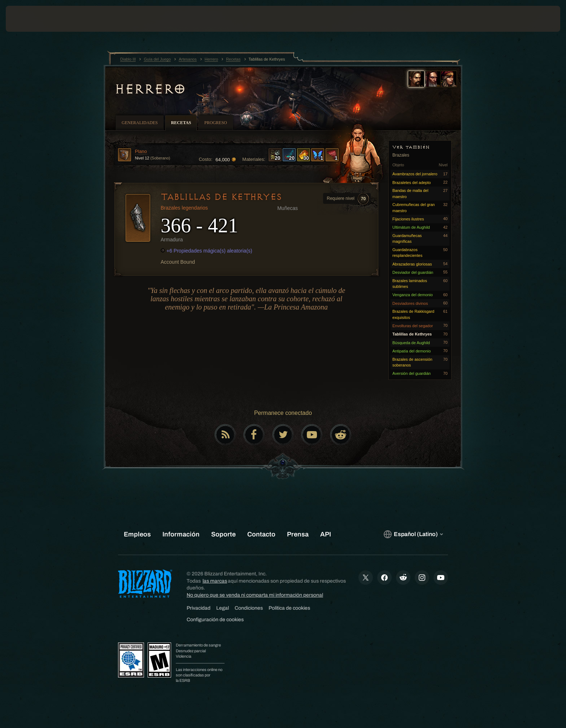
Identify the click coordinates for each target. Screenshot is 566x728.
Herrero (150, 89)
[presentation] (32, 19)
